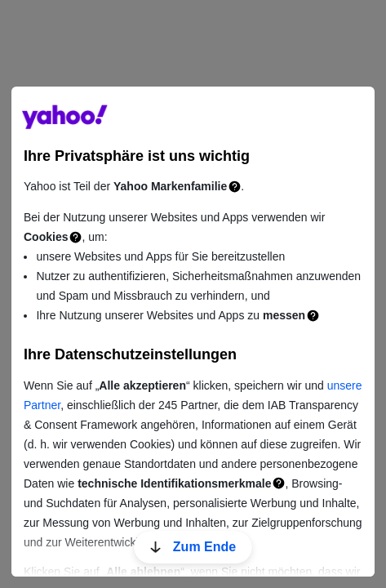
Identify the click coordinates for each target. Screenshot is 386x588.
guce (65, 117)
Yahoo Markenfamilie (170, 186)
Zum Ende (193, 547)
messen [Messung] (284, 315)
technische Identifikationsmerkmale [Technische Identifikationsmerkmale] (174, 483)
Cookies (46, 237)
